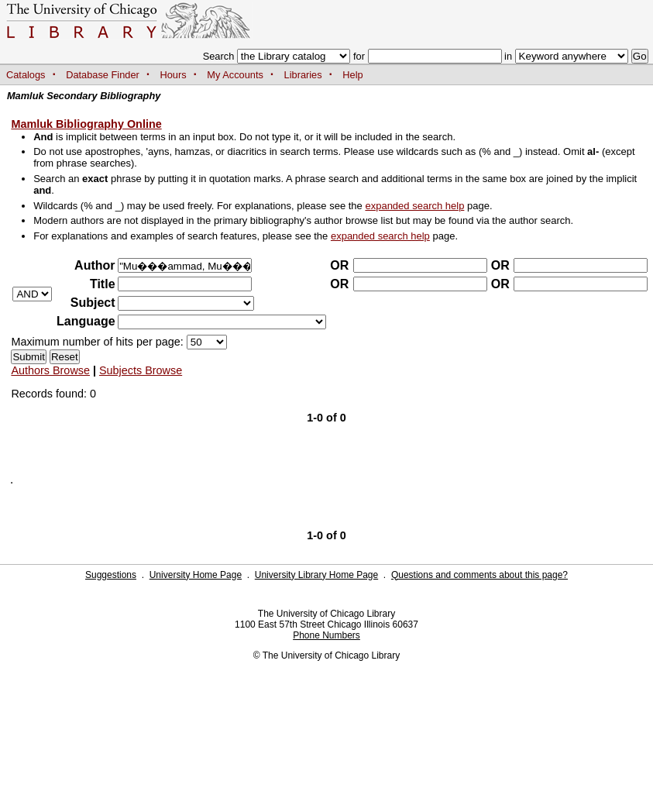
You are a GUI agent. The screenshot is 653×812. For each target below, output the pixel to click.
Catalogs (26, 75)
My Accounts (235, 75)
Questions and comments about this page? (479, 575)
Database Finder (103, 75)
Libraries (303, 75)
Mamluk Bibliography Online (86, 124)
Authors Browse (50, 370)
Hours (174, 75)
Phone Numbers (326, 635)
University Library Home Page (316, 575)
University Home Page (196, 575)
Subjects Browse (141, 370)
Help (352, 75)
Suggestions (111, 575)
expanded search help (414, 206)
